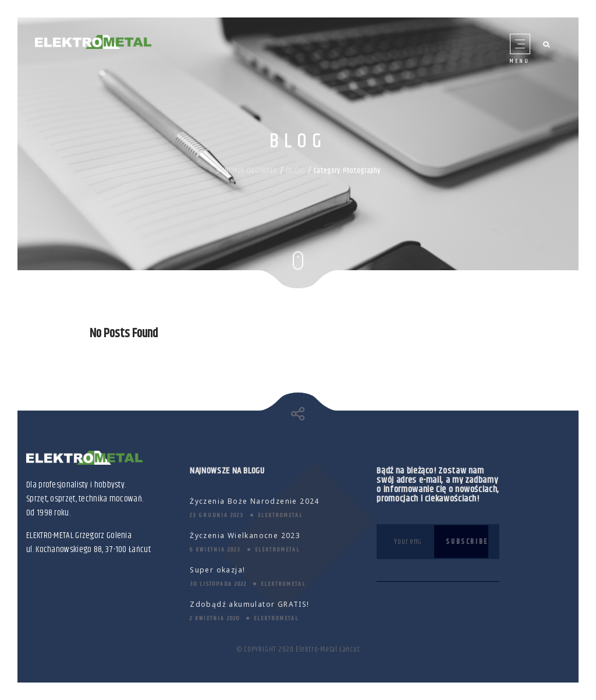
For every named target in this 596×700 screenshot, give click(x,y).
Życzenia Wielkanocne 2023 (245, 535)
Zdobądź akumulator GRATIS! (249, 604)
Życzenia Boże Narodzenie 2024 (255, 501)
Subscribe (467, 542)
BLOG (295, 170)
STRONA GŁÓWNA (246, 170)
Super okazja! (217, 570)
